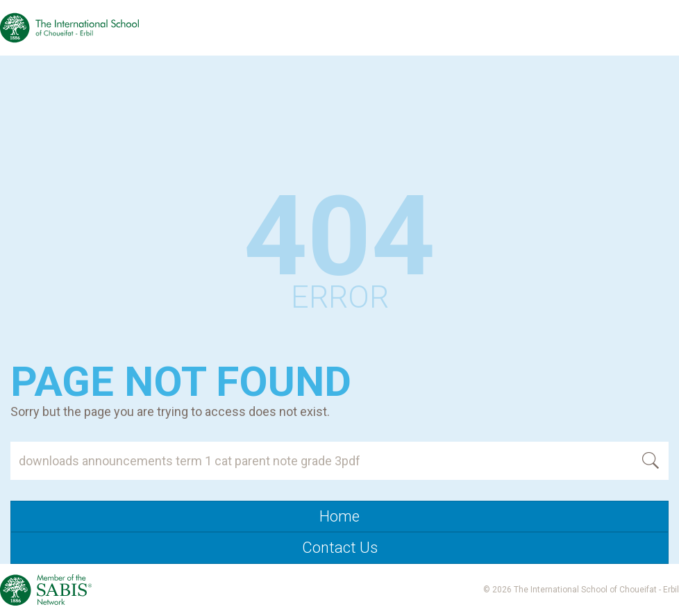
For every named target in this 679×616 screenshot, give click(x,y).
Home (339, 516)
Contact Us (340, 548)
